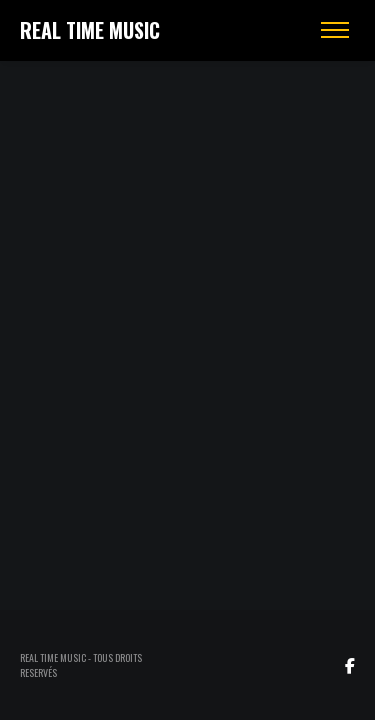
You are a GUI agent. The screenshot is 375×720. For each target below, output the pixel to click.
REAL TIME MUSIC (90, 30)
